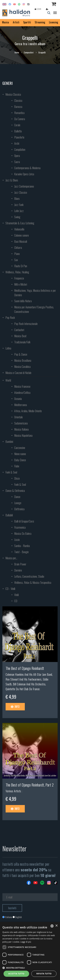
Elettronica (19, 509)
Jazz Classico (21, 192)
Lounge (18, 503)
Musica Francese (22, 386)
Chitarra (18, 248)
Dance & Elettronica (15, 491)
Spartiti (27, 22)
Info (15, 706)
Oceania (18, 399)
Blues (17, 199)
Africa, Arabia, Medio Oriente (28, 411)
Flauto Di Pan (21, 266)
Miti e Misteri (21, 284)
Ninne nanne (20, 454)
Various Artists (14, 791)
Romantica (19, 113)
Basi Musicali (21, 241)
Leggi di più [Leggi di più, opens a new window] (26, 942)
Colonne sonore (22, 235)
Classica (18, 100)
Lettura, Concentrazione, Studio (29, 576)
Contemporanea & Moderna (27, 168)
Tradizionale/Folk (22, 342)
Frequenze (19, 278)
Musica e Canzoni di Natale (18, 373)
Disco (17, 478)
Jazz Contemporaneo (24, 186)
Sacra (17, 162)
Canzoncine (20, 448)
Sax (16, 260)
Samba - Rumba (22, 546)
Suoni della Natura (23, 301)
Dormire (18, 570)
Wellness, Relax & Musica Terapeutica (33, 582)
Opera (17, 156)
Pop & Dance (21, 354)
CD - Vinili (10, 589)
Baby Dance (20, 460)
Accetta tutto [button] (16, 974)
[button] (30, 968)
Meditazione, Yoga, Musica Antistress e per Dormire (35, 293)
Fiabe (17, 466)
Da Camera (20, 119)
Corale (17, 125)
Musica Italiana (21, 429)
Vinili (16, 595)
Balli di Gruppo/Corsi (24, 521)
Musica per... (11, 558)
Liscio (17, 540)
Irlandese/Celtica (22, 393)
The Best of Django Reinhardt (25, 668)
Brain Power (20, 564)
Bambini (9, 442)
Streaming (40, 22)
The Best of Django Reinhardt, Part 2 (30, 785)
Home (17, 52)
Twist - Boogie (21, 552)
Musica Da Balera (23, 533)
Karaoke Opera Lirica (24, 174)
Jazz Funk (19, 205)
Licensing (54, 22)
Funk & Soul (11, 472)
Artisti (16, 22)
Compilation (20, 149)
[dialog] (30, 951)
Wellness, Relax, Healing (17, 272)
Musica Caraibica (22, 367)
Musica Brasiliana (23, 360)
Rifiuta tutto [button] (44, 974)
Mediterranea (21, 405)
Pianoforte (19, 137)
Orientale (18, 417)
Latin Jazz (19, 211)
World (8, 380)
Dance (17, 497)
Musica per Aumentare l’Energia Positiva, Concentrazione (34, 309)
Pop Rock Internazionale (26, 324)
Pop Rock (10, 318)
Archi (17, 143)
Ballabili (9, 515)
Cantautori (19, 330)
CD (16, 601)
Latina (8, 348)
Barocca (18, 107)
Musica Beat (20, 336)
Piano (17, 254)
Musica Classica (13, 94)
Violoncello (19, 229)
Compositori (29, 52)
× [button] (56, 926)
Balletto (18, 131)
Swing (17, 217)
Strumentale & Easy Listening (20, 223)
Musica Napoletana (23, 435)
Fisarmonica (20, 527)
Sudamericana (21, 423)
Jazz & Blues (12, 180)
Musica (6, 22)
